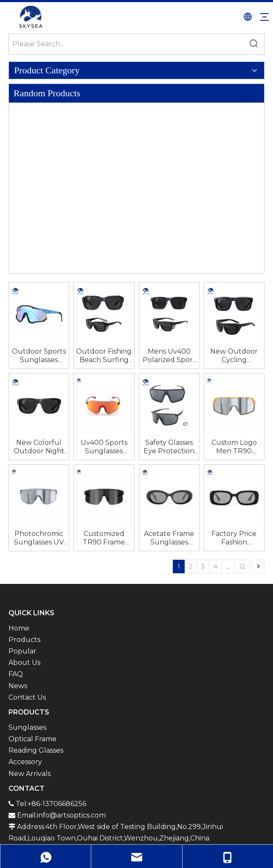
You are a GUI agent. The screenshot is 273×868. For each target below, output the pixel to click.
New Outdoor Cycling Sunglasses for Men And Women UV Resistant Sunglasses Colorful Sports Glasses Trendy (234, 356)
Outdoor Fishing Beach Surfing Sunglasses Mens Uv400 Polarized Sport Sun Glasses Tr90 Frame (104, 356)
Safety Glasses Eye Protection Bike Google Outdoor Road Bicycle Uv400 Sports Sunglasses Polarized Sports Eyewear (169, 447)
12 (242, 567)
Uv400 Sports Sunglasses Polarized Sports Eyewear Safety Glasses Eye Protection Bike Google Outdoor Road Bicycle (104, 447)
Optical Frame (32, 739)
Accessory (25, 762)
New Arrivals (30, 774)
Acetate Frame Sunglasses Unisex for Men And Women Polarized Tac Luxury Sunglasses (169, 538)
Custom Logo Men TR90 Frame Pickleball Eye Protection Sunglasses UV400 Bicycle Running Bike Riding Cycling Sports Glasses (234, 447)
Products (24, 640)
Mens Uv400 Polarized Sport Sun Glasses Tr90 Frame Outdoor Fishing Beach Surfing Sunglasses (169, 356)
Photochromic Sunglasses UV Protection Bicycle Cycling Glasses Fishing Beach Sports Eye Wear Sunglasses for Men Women (39, 538)
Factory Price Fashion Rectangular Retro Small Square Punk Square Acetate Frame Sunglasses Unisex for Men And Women (234, 538)
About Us (24, 663)
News (18, 686)
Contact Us (27, 697)
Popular (23, 651)
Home (19, 628)
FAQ (16, 674)
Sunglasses (27, 727)
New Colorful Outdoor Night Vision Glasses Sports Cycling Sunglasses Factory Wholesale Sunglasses (39, 447)
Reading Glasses (36, 750)
